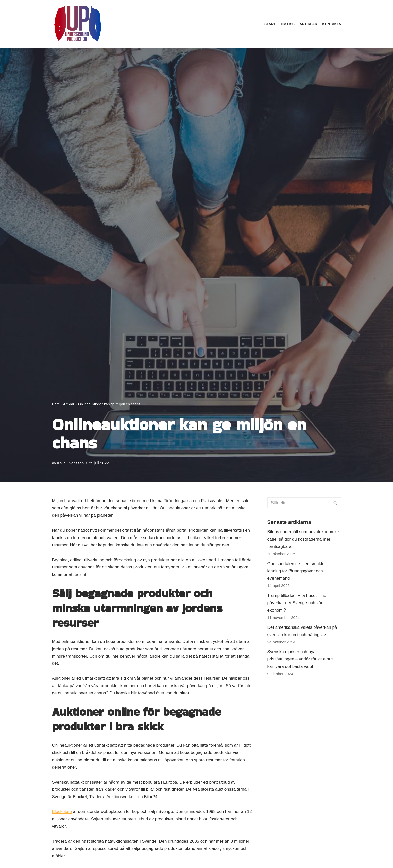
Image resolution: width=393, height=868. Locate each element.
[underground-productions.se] (77, 24)
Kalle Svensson (70, 463)
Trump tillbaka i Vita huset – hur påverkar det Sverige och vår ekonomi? (298, 603)
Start (270, 24)
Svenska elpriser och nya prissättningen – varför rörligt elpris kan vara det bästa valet (301, 659)
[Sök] (299, 503)
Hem (56, 404)
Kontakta (332, 24)
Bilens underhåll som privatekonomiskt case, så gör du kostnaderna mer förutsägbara (304, 539)
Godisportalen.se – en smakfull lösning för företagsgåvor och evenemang (297, 571)
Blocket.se (62, 812)
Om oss (287, 24)
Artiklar (308, 24)
